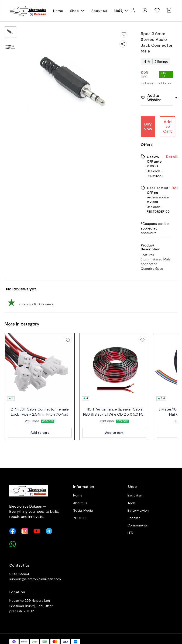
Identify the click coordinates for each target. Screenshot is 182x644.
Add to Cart (168, 126)
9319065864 (19, 574)
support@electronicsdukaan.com (35, 579)
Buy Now (148, 126)
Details (172, 157)
